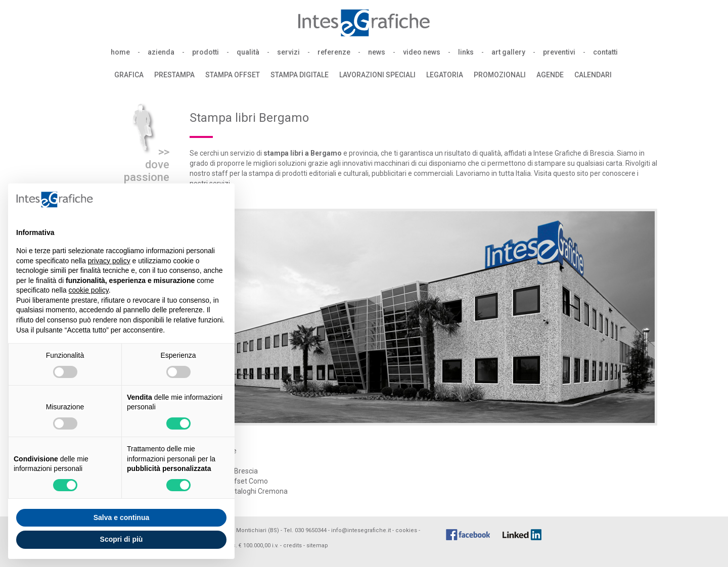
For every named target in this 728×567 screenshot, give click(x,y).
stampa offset (233, 75)
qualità (248, 52)
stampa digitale (300, 75)
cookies (406, 530)
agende (550, 75)
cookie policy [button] (89, 290)
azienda (161, 52)
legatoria (445, 75)
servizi (288, 52)
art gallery (508, 52)
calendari (593, 75)
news (377, 52)
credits (292, 546)
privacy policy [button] (109, 261)
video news (422, 52)
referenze (334, 52)
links (466, 52)
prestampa (174, 75)
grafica (129, 75)
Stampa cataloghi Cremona (244, 491)
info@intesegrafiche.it (361, 530)
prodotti (206, 52)
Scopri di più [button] (122, 539)
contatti (605, 52)
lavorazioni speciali (377, 75)
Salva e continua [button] (121, 517)
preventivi (559, 52)
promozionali (500, 75)
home (120, 52)
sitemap (317, 546)
